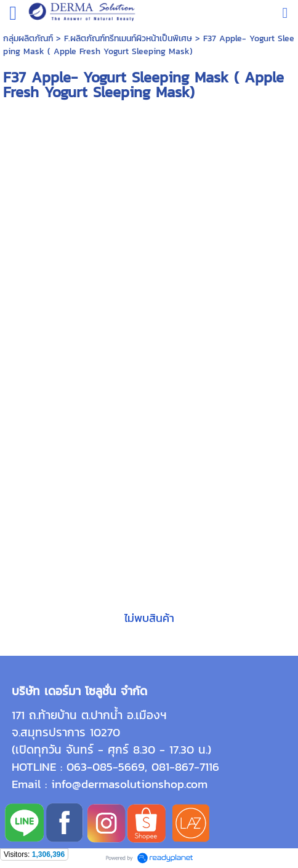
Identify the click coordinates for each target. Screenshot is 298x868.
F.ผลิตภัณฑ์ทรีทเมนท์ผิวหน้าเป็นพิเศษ (128, 38)
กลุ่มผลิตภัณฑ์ (28, 38)
